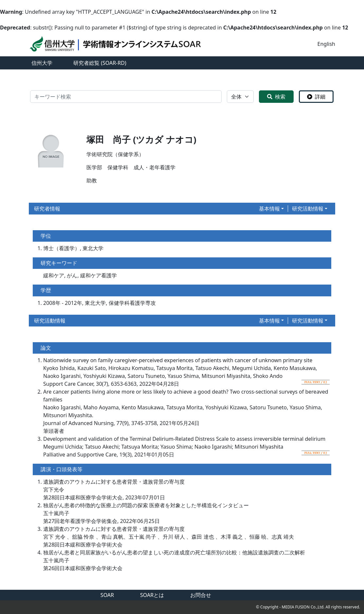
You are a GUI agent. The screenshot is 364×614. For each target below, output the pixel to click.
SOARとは (152, 595)
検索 (276, 97)
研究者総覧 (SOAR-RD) (100, 63)
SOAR (107, 595)
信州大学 (42, 63)
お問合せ (201, 595)
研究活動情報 (308, 209)
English (326, 44)
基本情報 (269, 209)
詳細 (316, 97)
